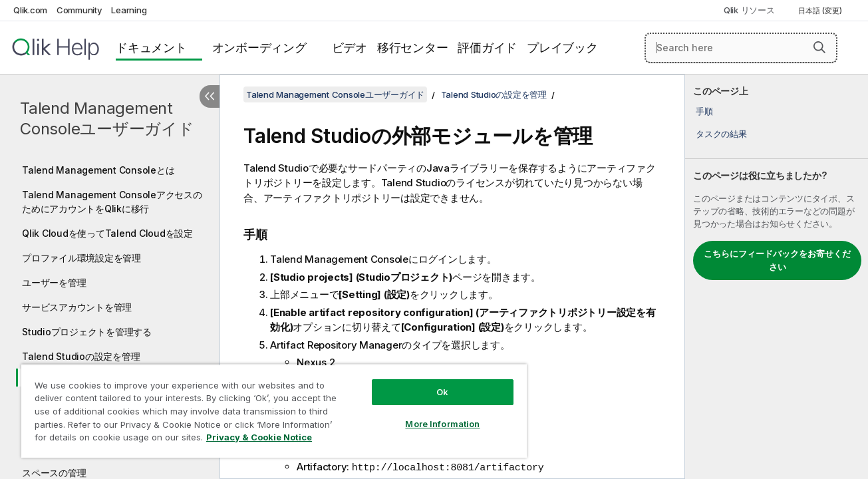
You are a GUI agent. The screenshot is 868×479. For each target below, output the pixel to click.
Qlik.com (30, 10)
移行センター (413, 48)
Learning (129, 10)
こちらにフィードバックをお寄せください (777, 260)
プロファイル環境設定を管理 (81, 258)
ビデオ (350, 48)
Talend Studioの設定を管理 (81, 356)
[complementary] (777, 277)
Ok (441, 392)
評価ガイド (487, 48)
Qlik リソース (749, 10)
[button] (819, 47)
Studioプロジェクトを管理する (87, 332)
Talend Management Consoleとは (98, 170)
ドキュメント (151, 48)
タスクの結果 (721, 134)
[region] (273, 411)
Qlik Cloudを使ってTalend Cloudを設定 (107, 233)
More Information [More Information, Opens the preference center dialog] (441, 424)
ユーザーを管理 (54, 282)
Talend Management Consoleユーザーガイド (107, 118)
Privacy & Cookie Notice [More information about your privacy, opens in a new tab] (259, 437)
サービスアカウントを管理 (77, 307)
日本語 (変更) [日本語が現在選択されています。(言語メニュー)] (821, 11)
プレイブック (562, 48)
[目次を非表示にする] (210, 96)
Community (79, 10)
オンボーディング (259, 48)
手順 (704, 111)
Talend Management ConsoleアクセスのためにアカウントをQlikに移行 (112, 202)
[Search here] (741, 48)
